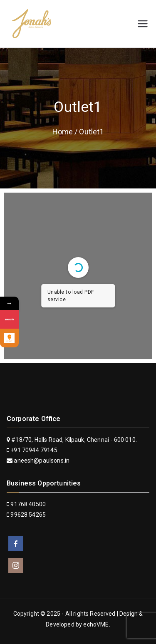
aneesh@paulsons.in (42, 461)
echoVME (96, 624)
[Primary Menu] (143, 24)
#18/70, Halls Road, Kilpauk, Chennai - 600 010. (72, 440)
